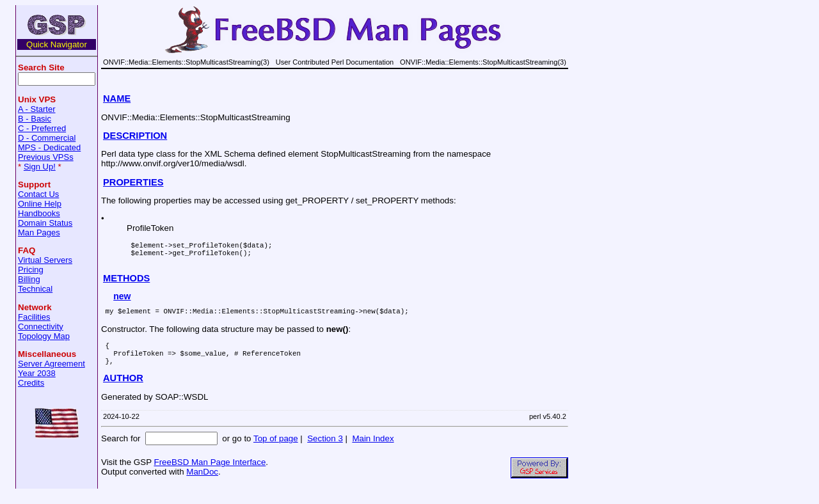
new (122, 302)
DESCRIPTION (135, 136)
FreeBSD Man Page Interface (210, 476)
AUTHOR (123, 391)
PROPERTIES (133, 182)
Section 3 (325, 452)
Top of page (276, 452)
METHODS (126, 284)
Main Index (373, 452)
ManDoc (202, 485)
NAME (117, 98)
